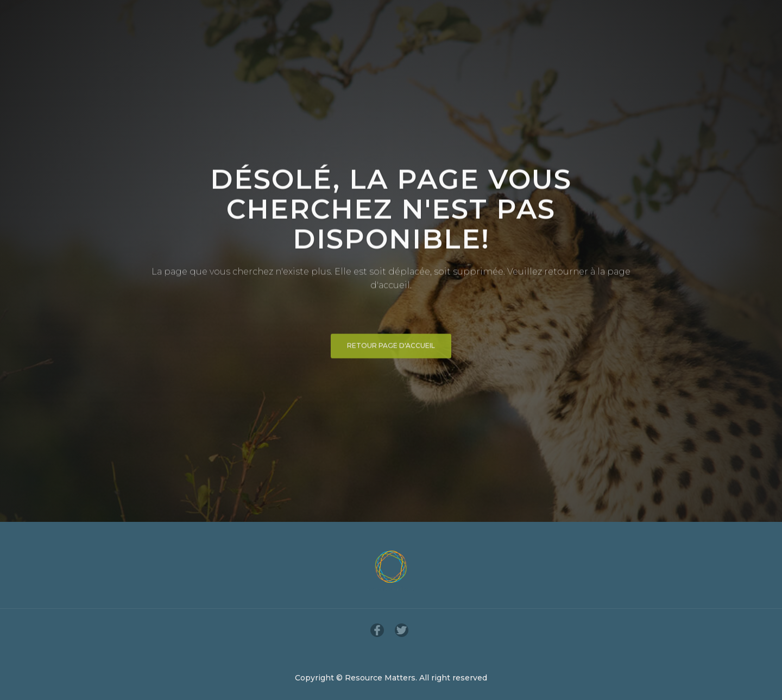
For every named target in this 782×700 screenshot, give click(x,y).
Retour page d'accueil (391, 348)
